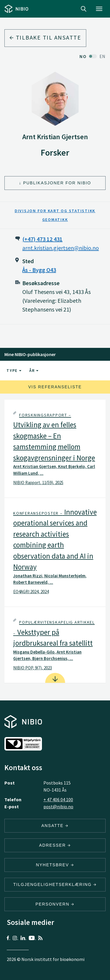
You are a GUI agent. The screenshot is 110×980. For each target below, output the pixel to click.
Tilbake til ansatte (45, 37)
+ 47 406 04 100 (58, 799)
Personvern (55, 904)
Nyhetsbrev (55, 865)
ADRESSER (55, 845)
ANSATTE (55, 826)
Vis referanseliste (55, 387)
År (34, 370)
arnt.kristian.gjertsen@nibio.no (61, 248)
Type (14, 370)
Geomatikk (55, 220)
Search (84, 9)
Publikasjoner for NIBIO (57, 183)
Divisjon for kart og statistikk (55, 211)
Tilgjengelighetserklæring (55, 884)
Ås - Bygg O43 (39, 270)
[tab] (55, 449)
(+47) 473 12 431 (42, 239)
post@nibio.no (58, 807)
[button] (55, 449)
